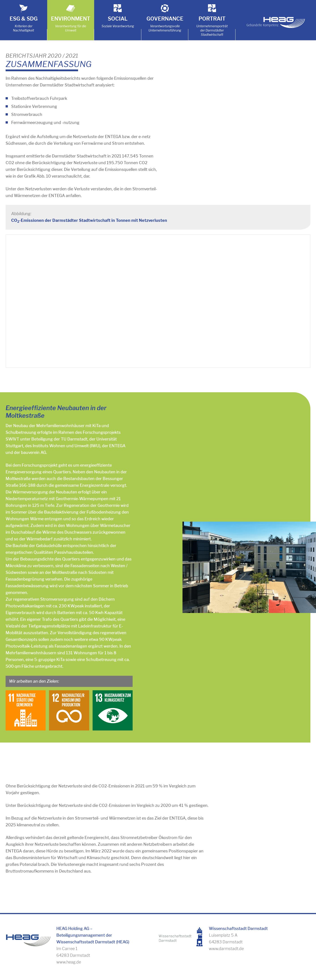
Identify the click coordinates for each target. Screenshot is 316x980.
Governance (165, 19)
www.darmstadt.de (226, 949)
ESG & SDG (24, 19)
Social (118, 19)
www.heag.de (69, 962)
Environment (71, 19)
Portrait (212, 19)
